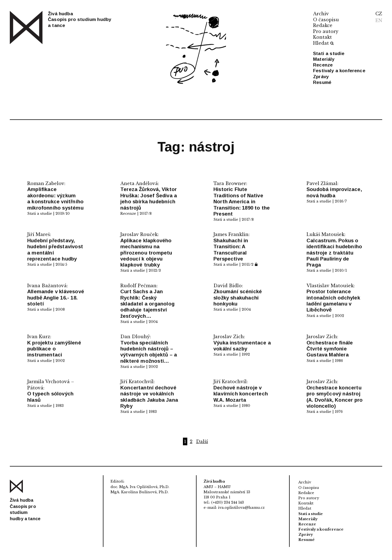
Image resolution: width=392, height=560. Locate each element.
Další (202, 441)
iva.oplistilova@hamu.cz (241, 508)
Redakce (323, 25)
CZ (379, 14)
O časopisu (326, 20)
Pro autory (326, 31)
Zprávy (321, 77)
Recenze (323, 65)
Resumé (322, 82)
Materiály (324, 59)
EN (379, 20)
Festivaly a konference (339, 71)
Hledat (323, 43)
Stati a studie (329, 54)
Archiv (321, 14)
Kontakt (322, 37)
